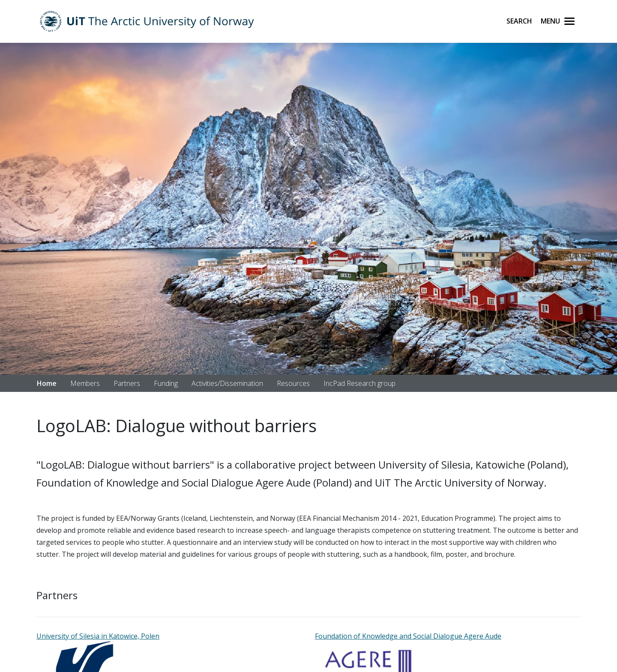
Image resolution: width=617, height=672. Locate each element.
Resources (293, 383)
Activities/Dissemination (227, 383)
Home (47, 383)
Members (85, 383)
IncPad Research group (359, 383)
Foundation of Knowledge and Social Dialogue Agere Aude (408, 636)
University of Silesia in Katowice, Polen (98, 636)
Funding (166, 383)
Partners (127, 383)
